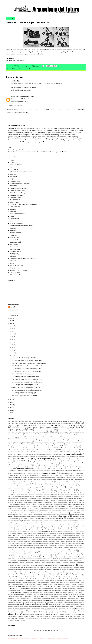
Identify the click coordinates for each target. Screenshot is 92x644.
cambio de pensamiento (45, 459)
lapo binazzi (16, 536)
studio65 (68, 594)
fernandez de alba (63, 502)
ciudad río (82, 469)
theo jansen (41, 602)
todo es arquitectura (67, 604)
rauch (42, 575)
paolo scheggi (69, 561)
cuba (72, 479)
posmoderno (50, 571)
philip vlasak (69, 567)
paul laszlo (73, 563)
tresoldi (68, 606)
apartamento (73, 440)
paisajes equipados (45, 561)
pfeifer (54, 567)
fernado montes (53, 502)
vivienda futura (50, 614)
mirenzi (81, 547)
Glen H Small (28, 512)
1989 (40, 430)
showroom (34, 589)
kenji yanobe (62, 532)
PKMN (12, 160)
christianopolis (23, 467)
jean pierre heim (65, 526)
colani (51, 475)
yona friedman (64, 618)
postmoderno (79, 571)
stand (41, 592)
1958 (40, 423)
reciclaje (80, 575)
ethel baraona (15, 499)
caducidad (76, 456)
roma (39, 583)
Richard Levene (63, 579)
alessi (63, 436)
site (22, 590)
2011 (43, 432)
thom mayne (60, 602)
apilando (80, 440)
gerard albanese (65, 508)
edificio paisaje (53, 491)
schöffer (80, 584)
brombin (45, 456)
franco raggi (49, 504)
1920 (38, 421)
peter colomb (13, 567)
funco (40, 506)
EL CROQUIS (14, 169)
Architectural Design (63, 442)
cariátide (53, 461)
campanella (73, 459)
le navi (38, 536)
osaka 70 (55, 559)
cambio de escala (23, 458)
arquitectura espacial (15, 446)
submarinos (76, 594)
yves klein (82, 618)
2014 (59, 432)
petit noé (43, 567)
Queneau (10, 575)
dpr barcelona (47, 489)
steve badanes (63, 592)
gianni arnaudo (43, 510)
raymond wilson (49, 575)
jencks (80, 526)
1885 (22, 421)
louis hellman (71, 538)
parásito (22, 563)
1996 (72, 430)
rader (16, 575)
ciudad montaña (41, 469)
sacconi (78, 583)
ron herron (60, 583)
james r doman (21, 526)
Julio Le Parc (72, 530)
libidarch (30, 538)
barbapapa (12, 452)
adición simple (72, 434)
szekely (30, 598)
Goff (39, 512)
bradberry (33, 456)
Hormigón (46, 520)
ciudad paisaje (74, 469)
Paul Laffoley (65, 563)
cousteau (30, 479)
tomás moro (17, 606)
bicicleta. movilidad (46, 454)
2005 (26, 432)
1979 (50, 428)
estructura (33, 69)
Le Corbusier (31, 536)
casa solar (17, 463)
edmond (72, 491)
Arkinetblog (13, 230)
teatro (11, 600)
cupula (22, 481)
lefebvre (48, 536)
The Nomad (34, 602)
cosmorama (18, 479)
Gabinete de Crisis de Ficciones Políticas (21, 172)
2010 (38, 432)
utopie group (70, 610)
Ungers (82, 608)
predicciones (39, 573)
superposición (63, 596)
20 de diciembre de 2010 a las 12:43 (21, 101)
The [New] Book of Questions (18, 188)
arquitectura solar (18, 448)
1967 (13, 426)
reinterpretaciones (39, 577)
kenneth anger (70, 532)
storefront (10, 594)
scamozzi (50, 585)
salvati (27, 584)
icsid (9, 522)
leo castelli (65, 536)
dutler (59, 489)
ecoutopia (80, 489)
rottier (67, 583)
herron (32, 518)
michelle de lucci (78, 545)
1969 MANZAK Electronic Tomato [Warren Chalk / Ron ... (28, 366)
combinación (79, 475)
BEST (20, 454)
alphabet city (49, 438)
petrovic (49, 567)
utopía (54, 610)
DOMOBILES (19, 489)
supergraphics (45, 596)
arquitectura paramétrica (69, 446)
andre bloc (68, 438)
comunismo (17, 477)
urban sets (30, 610)
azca (78, 450)
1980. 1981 (65, 428)
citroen (68, 467)
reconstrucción (23, 577)
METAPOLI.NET (15, 207)
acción (27, 434)
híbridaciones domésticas (41, 518)
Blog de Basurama (15, 249)
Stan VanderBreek (34, 592)
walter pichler (45, 616)
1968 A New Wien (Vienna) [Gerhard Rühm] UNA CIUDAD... (29, 363)
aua (31, 450)
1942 (73, 421)
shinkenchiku (14, 588)
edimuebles (64, 491)
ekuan (49, 493)
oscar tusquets (81, 559)
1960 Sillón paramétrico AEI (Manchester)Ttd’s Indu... (27, 390)
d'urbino (42, 481)
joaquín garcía (18, 528)
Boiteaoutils (13, 228)
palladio (53, 561)
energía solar (31, 495)
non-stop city (29, 555)
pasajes (44, 563)
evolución (80, 499)
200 (13, 432)
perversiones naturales (64, 565)
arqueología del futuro (56, 444)
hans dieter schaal (26, 516)
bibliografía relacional (35, 454)
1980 (57, 428)
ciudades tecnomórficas (20, 473)
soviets (11, 592)
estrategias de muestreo (64, 497)
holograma (27, 520)
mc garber (23, 543)
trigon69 (17, 608)
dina (38, 485)
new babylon (70, 553)
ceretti (12, 465)
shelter (63, 586)
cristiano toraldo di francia (55, 479)
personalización (40, 565)
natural (34, 553)
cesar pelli (18, 465)
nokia (22, 555)
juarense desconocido (43, 530)
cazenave (70, 463)
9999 (83, 432)
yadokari (43, 618)
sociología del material (56, 590)
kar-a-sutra (34, 532)
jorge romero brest (63, 528)
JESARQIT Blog (14, 254)
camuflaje (11, 461)
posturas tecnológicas (13, 573)
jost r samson (79, 528)
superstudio (73, 596)
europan (32, 499)
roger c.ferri (11, 583)
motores (58, 551)
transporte (52, 606)
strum (21, 594)
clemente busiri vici (80, 473)
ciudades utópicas (48, 473)
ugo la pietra (75, 608)
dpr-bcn (12, 221)
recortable (30, 577)
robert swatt (67, 581)
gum (35, 514)
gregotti (10, 514)
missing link (18, 549)
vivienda (25, 614)
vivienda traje (76, 614)
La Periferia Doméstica (16, 240)
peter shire (29, 567)
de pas (28, 483)
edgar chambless (12, 491)
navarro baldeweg (55, 553)
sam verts (33, 585)
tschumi (37, 608)
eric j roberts (16, 497)
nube (49, 555)
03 (13, 331)
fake (25, 502)
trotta (32, 608)
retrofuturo (80, 577)
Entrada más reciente (12, 109)
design (17, 485)
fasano (41, 502)
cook (64, 477)
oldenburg (80, 557)
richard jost (55, 579)
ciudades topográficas (33, 473)
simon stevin (50, 589)
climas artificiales (19, 475)
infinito (57, 522)
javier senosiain (56, 526)
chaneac (36, 465)
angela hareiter (29, 440)
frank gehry (68, 504)
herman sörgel (26, 518)
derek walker (81, 483)
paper (81, 561)
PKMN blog (13, 162)
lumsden (34, 539)
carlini (59, 461)
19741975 (17, 428)
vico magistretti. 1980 (59, 612)
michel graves (61, 545)
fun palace (34, 506)
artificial (58, 448)
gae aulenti (71, 506)
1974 (10, 428)
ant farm (37, 440)
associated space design (72, 448)
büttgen (64, 456)
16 (11, 413)
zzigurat (22, 620)
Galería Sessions (14, 202)
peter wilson (37, 567)
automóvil (59, 450)
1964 (69, 423)
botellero (21, 456)
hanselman (44, 516)
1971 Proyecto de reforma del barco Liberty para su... (26, 371)
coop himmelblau (72, 477)
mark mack (11, 541)
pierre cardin (18, 569)
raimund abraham (32, 575)
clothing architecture (31, 475)
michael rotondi (52, 545)
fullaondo (23, 506)
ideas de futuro (16, 522)
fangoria (29, 502)
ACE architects (40, 434)
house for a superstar (55, 520)
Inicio (47, 109)
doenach (74, 487)
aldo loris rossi (21, 436)
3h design (77, 432)
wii (26, 618)
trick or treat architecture (77, 606)
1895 (26, 421)
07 (13, 342)
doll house (11, 489)
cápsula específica (34, 461)
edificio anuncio (32, 491)
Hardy (50, 516)
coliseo (61, 475)
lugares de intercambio (19, 539)
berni (15, 454)
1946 (81, 421)
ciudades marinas (72, 471)
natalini (28, 553)
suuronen (24, 598)
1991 (50, 430)
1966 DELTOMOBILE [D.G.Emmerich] (23, 374)
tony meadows (25, 606)
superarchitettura (18, 596)
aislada (10, 436)
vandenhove (18, 612)
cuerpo (76, 479)
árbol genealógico (12, 442)
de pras (33, 483)
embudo (78, 493)
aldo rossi (28, 436)
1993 (59, 430)
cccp (75, 463)
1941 (69, 421)
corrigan (80, 477)
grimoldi (20, 514)
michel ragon (69, 545)
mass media (47, 541)
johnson (55, 528)
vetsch (44, 612)
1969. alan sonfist (36, 426)
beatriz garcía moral (39, 452)
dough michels (38, 489)
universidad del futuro (20, 610)
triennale (10, 608)
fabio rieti (20, 502)
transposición (61, 606)
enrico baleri (39, 495)
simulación (65, 589)
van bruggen (78, 610)
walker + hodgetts (35, 616)
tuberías (43, 608)
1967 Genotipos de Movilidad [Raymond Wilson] (25, 385)
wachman (15, 616)
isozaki (66, 524)
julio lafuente (63, 530)
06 (13, 339)
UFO (68, 608)
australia (46, 450)
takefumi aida (56, 598)
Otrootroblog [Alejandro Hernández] (20, 183)
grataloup (71, 512)
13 (11, 405)
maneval (51, 539)
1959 (45, 423)
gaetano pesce (79, 506)
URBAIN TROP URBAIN (17, 214)
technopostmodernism (36, 600)
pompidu (18, 571)
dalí (47, 481)
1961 (54, 423)
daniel (57, 481)
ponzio (23, 571)
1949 (9, 423)
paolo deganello (60, 561)
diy (39, 487)
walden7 (27, 616)
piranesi (31, 569)
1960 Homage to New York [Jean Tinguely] (24, 393)
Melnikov (68, 543)
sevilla (46, 586)
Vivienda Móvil (64, 614)
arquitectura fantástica (28, 446)
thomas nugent (69, 602)
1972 (72, 426)
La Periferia (60, 534)
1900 (30, 421)
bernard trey (72, 452)
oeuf (58, 557)
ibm (81, 520)
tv (58, 608)
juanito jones (33, 530)
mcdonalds (30, 543)
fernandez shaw (73, 502)
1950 (13, 423)
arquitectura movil (20, 69)
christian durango (14, 467)
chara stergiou (43, 465)
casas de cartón (24, 463)
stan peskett (25, 592)
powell (23, 573)
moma (66, 549)
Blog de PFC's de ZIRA (16, 266)
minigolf (66, 547)
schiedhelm (62, 585)
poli (83, 569)
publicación (62, 573)
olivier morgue (12, 559)
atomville (26, 450)
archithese (10, 444)
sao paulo (39, 585)
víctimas (68, 612)
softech (65, 590)
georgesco (57, 508)
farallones (35, 502)
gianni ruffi (69, 510)
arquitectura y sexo (29, 448)
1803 (13, 421)
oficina (67, 557)
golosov (43, 512)
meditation (50, 543)
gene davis (36, 508)
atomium (20, 450)
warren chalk (54, 616)
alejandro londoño (36, 436)
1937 (60, 421)
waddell (21, 616)
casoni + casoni (47, 463)
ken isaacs (47, 532)
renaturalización (64, 577)
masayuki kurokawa (37, 541)
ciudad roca (12, 471)
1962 (59, 423)
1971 (53, 426)
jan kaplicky (38, 526)
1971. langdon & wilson (63, 426)
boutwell (27, 456)
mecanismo (43, 543)
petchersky (82, 565)
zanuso (11, 620)
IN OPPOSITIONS (15, 200)
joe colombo (26, 528)
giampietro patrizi (34, 510)
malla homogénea (42, 539)
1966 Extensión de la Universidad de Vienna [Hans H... (27, 382)
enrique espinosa (47, 495)
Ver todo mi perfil (13, 310)
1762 (9, 421)
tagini (49, 598)
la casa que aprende (50, 534)
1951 (17, 423)
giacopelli (26, 510)
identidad (25, 522)
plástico (42, 569)
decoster (43, 483)
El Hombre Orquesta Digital (18, 190)
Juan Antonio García (13, 530)
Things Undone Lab (51, 602)
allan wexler (32, 438)
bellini (52, 452)
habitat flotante (58, 514)
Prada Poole (30, 573)
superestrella (28, 596)
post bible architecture (70, 571)
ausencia (40, 450)
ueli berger (63, 608)
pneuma (69, 569)
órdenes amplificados (30, 559)
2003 (21, 432)
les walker (23, 537)
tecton (55, 600)
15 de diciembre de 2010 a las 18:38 (21, 90)
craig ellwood (37, 479)
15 (11, 410)
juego (51, 530)
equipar (10, 497)
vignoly (74, 612)
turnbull (53, 608)
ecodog (68, 489)
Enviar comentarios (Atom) (21, 113)
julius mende (80, 530)
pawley (18, 565)
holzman (34, 520)
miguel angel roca (24, 547)
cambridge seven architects (63, 459)
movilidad (74, 551)
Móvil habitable (66, 551)
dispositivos (73, 485)
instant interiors (71, 522)
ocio (54, 557)
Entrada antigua (81, 109)
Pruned (12, 216)
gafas (19, 508)
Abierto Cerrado (18, 434)
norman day (37, 555)
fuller (28, 506)
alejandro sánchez (46, 436)
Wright (37, 618)
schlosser (68, 585)
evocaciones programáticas (68, 499)
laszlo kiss (24, 536)
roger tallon (19, 583)
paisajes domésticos (34, 561)
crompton (66, 479)
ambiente (61, 438)
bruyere (58, 456)
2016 (64, 432)
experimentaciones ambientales (16, 500)
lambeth (78, 534)
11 (13, 353)
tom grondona (76, 604)
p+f (15, 561)
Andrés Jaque (14, 176)
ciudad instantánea (18, 469)
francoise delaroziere (58, 504)
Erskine (33, 497)
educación (10, 493)
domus (25, 489)
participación (37, 563)
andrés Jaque (13, 440)
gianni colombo (52, 510)
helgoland (12, 518)
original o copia (47, 559)
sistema (80, 589)
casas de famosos (33, 463)
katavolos (40, 532)
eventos (38, 499)
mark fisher (79, 539)
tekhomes (68, 600)
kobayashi (19, 534)
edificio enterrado (43, 491)
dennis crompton (72, 483)
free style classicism (78, 504)
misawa (10, 549)
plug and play (56, 569)
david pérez (11, 483)
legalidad (54, 536)
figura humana (13, 504)
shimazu (73, 586)
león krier (71, 536)
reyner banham (22, 579)
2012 (48, 432)
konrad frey (32, 534)
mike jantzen (32, 547)
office (63, 557)
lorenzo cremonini (56, 538)
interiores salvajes (21, 524)
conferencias (33, 477)
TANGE (78, 598)
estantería (54, 497)
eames (63, 489)
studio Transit (53, 594)
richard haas (47, 579)
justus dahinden (18, 532)
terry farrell (26, 602)
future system (58, 506)
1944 (77, 421)
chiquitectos (75, 465)
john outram (49, 528)
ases (64, 448)
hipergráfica (59, 518)
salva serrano (20, 585)
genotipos (42, 508)
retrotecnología (12, 579)
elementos (72, 493)
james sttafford (30, 526)
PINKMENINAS (15, 212)
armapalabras (38, 444)
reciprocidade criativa (13, 577)
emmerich (28, 69)
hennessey (18, 518)
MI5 (11, 167)
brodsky (39, 456)
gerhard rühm (73, 508)
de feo (17, 483)
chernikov (68, 465)
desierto (11, 485)
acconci (32, 434)
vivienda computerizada (36, 614)
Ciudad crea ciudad (15, 273)
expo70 (64, 500)
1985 (19, 430)
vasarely (25, 612)
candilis (17, 461)
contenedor (47, 477)
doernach (80, 487)
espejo (48, 497)
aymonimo (72, 450)
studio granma (29, 594)
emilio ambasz (17, 495)
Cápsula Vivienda (45, 461)
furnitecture (51, 506)
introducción (45, 524)
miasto (27, 545)
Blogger (56, 630)
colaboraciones (45, 475)
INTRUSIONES (14, 237)
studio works (61, 594)
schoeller (74, 585)
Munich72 (10, 553)
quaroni (80, 573)
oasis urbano (19, 557)
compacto (10, 477)
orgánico (39, 559)
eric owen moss (25, 497)
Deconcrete (13, 209)
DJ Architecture (46, 487)
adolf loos (80, 434)
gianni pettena (61, 510)
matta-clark (70, 541)
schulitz (10, 586)
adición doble (63, 434)
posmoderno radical (59, 571)
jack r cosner (81, 524)
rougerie (72, 583)
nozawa (44, 555)
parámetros (16, 563)
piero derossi (77, 567)
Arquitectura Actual (15, 242)
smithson (29, 590)
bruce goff (51, 456)
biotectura (61, 454)
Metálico (21, 545)
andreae (82, 438)
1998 (81, 430)
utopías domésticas (62, 610)
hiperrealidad (70, 518)
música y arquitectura (19, 553)
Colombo (72, 475)
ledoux (43, 536)
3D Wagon (70, 432)
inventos (51, 524)
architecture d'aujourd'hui (76, 442)
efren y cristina (24, 493)
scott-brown (17, 586)
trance (32, 606)
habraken (65, 514)
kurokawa (39, 534)
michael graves (34, 545)
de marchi (22, 483)
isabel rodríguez (59, 524)
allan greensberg (23, 438)
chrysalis (35, 467)
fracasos (34, 504)
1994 (63, 430)
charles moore (52, 465)
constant (40, 477)
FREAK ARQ (14, 235)
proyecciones (54, 573)
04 (13, 334)
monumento (35, 551)
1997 (77, 430)
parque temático (29, 563)
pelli (23, 565)
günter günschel (41, 514)
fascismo (46, 502)
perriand (33, 565)
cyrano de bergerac (29, 481)
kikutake (82, 532)
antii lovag (52, 440)
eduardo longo (79, 491)
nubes (53, 555)
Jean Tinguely (74, 526)
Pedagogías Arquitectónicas (17, 268)
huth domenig (75, 520)
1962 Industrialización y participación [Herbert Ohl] (26, 395)
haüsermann (76, 516)
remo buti (56, 577)
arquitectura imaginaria (41, 446)
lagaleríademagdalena (69, 534)
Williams (31, 618)
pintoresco (25, 569)
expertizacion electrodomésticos (35, 500)
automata (52, 450)
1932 (50, 421)
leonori (77, 536)
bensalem (57, 452)
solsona (75, 590)
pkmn (36, 569)
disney (60, 485)
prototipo (47, 573)
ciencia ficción (50, 467)
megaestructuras (59, 543)
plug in (63, 569)
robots (74, 581)
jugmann (56, 530)
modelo (47, 549)
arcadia (20, 442)
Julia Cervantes (14, 244)
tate (83, 598)
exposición (71, 500)
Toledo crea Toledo (15, 275)
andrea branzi (76, 438)
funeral (45, 506)
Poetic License (77, 569)
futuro (65, 506)
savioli (44, 584)
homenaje (40, 520)
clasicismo (63, 473)
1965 (75, 423)
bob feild (15, 456)
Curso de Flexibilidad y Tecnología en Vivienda (23, 259)
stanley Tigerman (48, 592)
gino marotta (81, 510)
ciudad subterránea (21, 471)
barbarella (30, 452)
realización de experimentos (67, 575)
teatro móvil (17, 600)
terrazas (19, 602)
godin (34, 512)
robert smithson (50, 581)
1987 (30, 430)
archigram (27, 442)
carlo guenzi (65, 461)
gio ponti (12, 512)
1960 (49, 423)
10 (11, 324)
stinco (76, 592)
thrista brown (11, 604)
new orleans (78, 553)
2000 (17, 432)
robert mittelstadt (41, 581)
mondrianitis (73, 549)
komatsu (26, 534)
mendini (82, 543)
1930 (46, 421)
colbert (56, 475)
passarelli (49, 563)
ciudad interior (29, 469)
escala (38, 497)
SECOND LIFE (27, 586)
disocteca (66, 485)
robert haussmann (19, 581)
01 (13, 326)
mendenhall (75, 543)
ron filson (53, 583)
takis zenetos (71, 598)
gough (48, 512)
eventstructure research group (50, 499)
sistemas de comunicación (14, 590)
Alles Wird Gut (40, 438)
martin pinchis (27, 541)
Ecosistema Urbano (15, 251)
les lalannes (16, 538)
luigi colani (28, 539)
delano (48, 483)
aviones (67, 450)
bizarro (10, 456)
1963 (64, 423)
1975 (23, 428)
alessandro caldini (56, 436)
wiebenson (22, 618)
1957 (35, 423)
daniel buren (63, 481)
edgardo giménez (22, 491)
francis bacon (41, 504)
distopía (18, 487)
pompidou (12, 571)
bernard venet (79, 452)
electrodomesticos (57, 493)
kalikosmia (27, 532)
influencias (63, 522)
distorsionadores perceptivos (29, 487)
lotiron (64, 537)
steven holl (70, 592)
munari (81, 551)
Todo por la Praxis (15, 181)
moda (42, 549)
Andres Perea (20, 440)
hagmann (18, 516)
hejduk (82, 516)
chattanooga (62, 465)
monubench (11, 551)
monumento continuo (45, 551)
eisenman (32, 493)
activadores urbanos (52, 434)
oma (19, 559)
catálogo (56, 463)
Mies (16, 547)
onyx (22, 559)
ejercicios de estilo (40, 493)
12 (13, 355)
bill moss (55, 454)
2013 (55, 432)
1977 (36, 428)
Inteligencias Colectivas (16, 195)
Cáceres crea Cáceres (16, 247)
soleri (70, 590)
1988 (35, 430)
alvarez (55, 438)
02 (13, 329)
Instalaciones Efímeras (16, 165)
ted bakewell (61, 600)
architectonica (38, 442)
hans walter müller (36, 516)
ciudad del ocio (75, 467)
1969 (27, 426)
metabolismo (13, 545)
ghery (21, 510)
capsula (23, 461)
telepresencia (75, 600)
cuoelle (17, 481)
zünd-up (17, 620)
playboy (49, 569)
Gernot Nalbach (14, 510)
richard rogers (72, 579)
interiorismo (32, 524)
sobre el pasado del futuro (40, 590)
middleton (10, 547)
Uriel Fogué (13, 174)
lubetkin (78, 538)
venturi (32, 612)
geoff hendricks (50, 508)
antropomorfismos (62, 440)
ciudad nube (67, 469)
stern (57, 592)
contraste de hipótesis (56, 477)
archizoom (17, 444)
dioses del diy (45, 485)
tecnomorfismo (47, 600)
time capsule (20, 604)
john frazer (33, 528)
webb (66, 616)
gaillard (25, 508)
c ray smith (70, 456)
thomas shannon (79, 602)
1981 (70, 428)
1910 (34, 421)
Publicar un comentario (15, 105)
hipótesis (77, 518)
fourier (29, 504)
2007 (30, 432)
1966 (13, 69)
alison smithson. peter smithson (73, 436)
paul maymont (80, 563)
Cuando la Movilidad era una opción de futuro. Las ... (26, 387)
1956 (31, 423)
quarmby (74, 573)
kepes (76, 532)
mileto (61, 547)
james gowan (13, 526)
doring (31, 489)
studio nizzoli (45, 594)
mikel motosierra (48, 547)
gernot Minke (81, 508)
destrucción (23, 485)
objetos (26, 557)
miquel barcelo (73, 547)
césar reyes (25, 465)
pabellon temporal (22, 561)
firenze (19, 504)
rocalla (80, 581)
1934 (55, 421)
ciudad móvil (58, 469)
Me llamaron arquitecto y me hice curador (21, 226)
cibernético (42, 467)
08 (11, 318)
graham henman (55, 512)
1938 (64, 421)
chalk (31, 465)
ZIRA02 (12, 263)
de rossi (38, 483)
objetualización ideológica (36, 557)
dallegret (52, 481)
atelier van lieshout (12, 450)
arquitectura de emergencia (77, 444)
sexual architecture (55, 586)
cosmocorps (11, 479)
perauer (27, 565)
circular (63, 467)
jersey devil (11, 528)
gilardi (75, 510)
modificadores (54, 549)
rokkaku (25, 583)
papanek (76, 561)
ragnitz (20, 575)
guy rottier (50, 514)
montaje (80, 549)
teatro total (26, 600)
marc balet (72, 539)
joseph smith (72, 528)
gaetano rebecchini (12, 508)
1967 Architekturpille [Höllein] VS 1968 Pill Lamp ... (26, 358)
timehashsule (52, 604)
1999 (9, 432)
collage (66, 475)
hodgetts (14, 520)
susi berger (17, 598)
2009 (34, 432)
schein (56, 584)
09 (11, 321)
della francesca (55, 483)
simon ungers (58, 589)
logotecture (37, 537)
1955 (26, 423)
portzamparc (42, 571)
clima (11, 475)
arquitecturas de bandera (42, 448)
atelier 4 (81, 448)
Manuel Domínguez (64, 539)
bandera (82, 450)
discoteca (54, 485)
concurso (25, 477)
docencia (68, 487)
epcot (81, 495)
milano (56, 547)
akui (15, 436)
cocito (38, 475)
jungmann (10, 532)
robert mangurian (30, 581)
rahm (25, 575)
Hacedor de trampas (15, 233)
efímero (16, 493)
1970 (44, 426)
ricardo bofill (31, 579)
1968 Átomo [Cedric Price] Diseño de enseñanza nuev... (27, 379)
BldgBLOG (13, 256)
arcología (26, 444)
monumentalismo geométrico (22, 551)
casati (40, 463)
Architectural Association (49, 442)
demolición (63, 483)
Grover (26, 514)
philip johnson (61, 567)
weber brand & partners (75, 616)
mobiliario (34, 549)
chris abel (82, 465)
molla (61, 549)
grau (76, 512)
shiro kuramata (26, 589)
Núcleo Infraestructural (62, 555)
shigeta (68, 586)
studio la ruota (37, 594)
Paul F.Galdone (57, 563)
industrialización (49, 522)
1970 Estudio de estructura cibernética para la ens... (26, 377)
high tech (51, 518)
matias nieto (63, 541)
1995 (68, 430)
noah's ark (16, 555)
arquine (67, 444)
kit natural (12, 534)
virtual (80, 612)
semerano (34, 586)
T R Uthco (36, 598)
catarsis (64, 463)
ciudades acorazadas (32, 471)
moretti (53, 551)
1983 (82, 428)
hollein (20, 520)
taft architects (43, 598)
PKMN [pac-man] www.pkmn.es (21, 96)
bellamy (47, 452)
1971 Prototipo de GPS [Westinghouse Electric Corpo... (27, 369)
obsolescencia (48, 557)
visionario (39, 69)
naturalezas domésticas (44, 553)
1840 (17, 421)
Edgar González (14, 219)
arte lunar (52, 448)
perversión (49, 565)
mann (56, 539)
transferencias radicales (41, 606)
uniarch (11, 610)
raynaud (56, 575)
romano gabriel (46, 583)
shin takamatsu (81, 586)
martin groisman (18, 541)
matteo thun (78, 541)
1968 (20, 426)
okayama (73, 557)
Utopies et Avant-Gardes (17, 223)
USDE (49, 610)
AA (11, 434)
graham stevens (64, 512)
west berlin (15, 618)
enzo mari (75, 495)
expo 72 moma (50, 500)
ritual (78, 579)
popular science (34, 571)
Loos (49, 538)
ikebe (34, 522)
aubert (35, 450)
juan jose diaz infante (24, 530)
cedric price (81, 463)
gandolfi (30, 508)
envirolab (68, 495)
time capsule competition (37, 604)
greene (81, 512)
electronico (65, 493)
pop (28, 571)
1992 (54, 430)
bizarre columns (73, 454)
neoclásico (63, 553)
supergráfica (36, 596)
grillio (15, 514)
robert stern (59, 581)
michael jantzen (43, 545)
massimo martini (55, 541)
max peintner (15, 543)
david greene (79, 481)
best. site (27, 454)
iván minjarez (73, 524)
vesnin (39, 612)
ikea (30, 522)
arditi (31, 444)
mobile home (26, 549)
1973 (79, 426)
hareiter (56, 516)
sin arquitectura (73, 589)
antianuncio (45, 440)
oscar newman (64, 559)
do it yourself (58, 487)
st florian (17, 592)
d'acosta (37, 481)
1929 (42, 421)
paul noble (12, 565)
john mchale (40, 528)
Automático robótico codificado (19, 270)
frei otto (12, 506)
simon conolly (42, 589)
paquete (10, 563)
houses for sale (66, 520)
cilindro (58, 467)
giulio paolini (19, 512)
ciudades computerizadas (57, 471)
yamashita (49, 618)
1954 (22, 423)
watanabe (60, 616)
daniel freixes (71, 481)
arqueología (45, 444)
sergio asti (41, 586)
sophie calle (81, 590)
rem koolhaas (49, 577)
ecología (74, 489)
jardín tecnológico (46, 526)
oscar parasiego (72, 559)
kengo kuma (55, 532)
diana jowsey (31, 485)
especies (43, 497)
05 (13, 337)
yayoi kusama (56, 618)
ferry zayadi (81, 502)
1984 (13, 430)
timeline (58, 604)
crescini (44, 479)
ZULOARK (13, 261)
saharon (14, 585)
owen (11, 561)
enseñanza (55, 495)
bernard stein (64, 452)
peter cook (20, 567)
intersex (38, 524)
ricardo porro (40, 579)
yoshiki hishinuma (73, 618)
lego (59, 536)
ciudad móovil (50, 469)
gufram (31, 514)
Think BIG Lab (14, 186)
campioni (80, 459)
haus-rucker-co (64, 516)
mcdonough (36, 543)
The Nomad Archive (15, 198)
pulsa (69, 573)
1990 (45, 430)
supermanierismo (54, 596)
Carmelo (13, 307)
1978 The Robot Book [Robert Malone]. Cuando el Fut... (27, 361)
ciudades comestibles (44, 471)
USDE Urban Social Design (17, 193)
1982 (76, 428)
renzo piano (73, 577)
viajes (49, 612)
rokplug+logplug (33, 583)
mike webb (40, 547)
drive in (54, 489)
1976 (30, 428)
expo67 (58, 500)
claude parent (70, 473)
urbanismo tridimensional (40, 610)
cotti (25, 479)
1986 (24, 430)
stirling (81, 592)
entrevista (62, 495)
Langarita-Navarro (15, 179)
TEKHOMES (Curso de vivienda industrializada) (23, 205)
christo (30, 467)
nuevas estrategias (74, 555)
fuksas (17, 506)
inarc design (40, 522)
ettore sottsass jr (24, 499)
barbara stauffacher (21, 452)
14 (11, 408)
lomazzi (44, 538)
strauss (17, 594)
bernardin (10, 454)
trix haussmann (25, 608)
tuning (48, 608)
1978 (43, 428)
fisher (24, 504)
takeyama (64, 598)
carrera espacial (73, 461)
